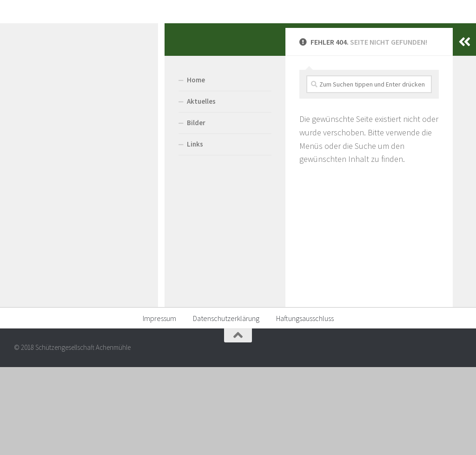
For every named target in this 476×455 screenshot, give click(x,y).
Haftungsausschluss (305, 407)
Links (30, 232)
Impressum (159, 407)
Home (31, 168)
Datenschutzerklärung (226, 407)
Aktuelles (37, 190)
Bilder (32, 211)
